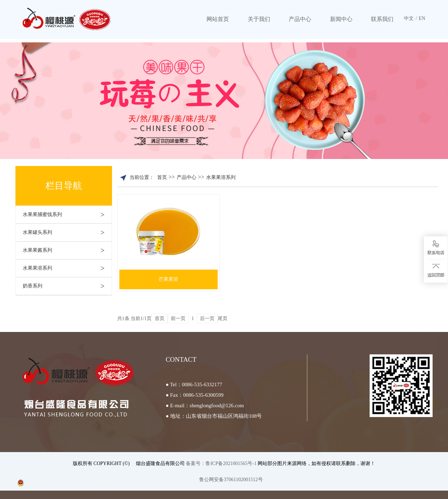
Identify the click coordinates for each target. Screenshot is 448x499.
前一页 (178, 318)
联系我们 (382, 19)
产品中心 (300, 19)
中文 (409, 18)
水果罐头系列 (67, 233)
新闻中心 (341, 19)
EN (422, 18)
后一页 (207, 318)
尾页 (223, 318)
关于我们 (259, 19)
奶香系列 (67, 286)
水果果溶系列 (67, 268)
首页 (162, 177)
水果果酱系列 (67, 250)
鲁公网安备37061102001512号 (231, 480)
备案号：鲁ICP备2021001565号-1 (222, 463)
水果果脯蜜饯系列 (67, 215)
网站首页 (218, 19)
